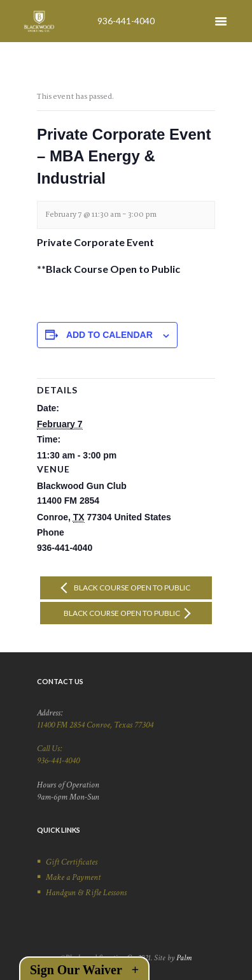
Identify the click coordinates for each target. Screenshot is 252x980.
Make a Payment (73, 877)
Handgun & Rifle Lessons (86, 893)
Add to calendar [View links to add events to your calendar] (109, 335)
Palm (184, 958)
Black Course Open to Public (131, 588)
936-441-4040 (126, 21)
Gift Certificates (72, 862)
